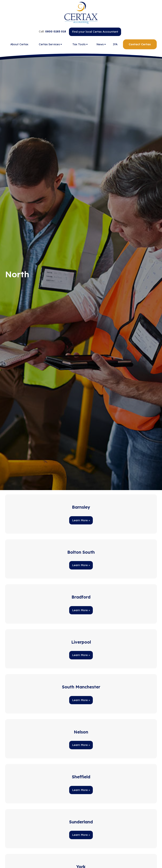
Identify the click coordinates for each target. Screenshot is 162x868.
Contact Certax (140, 44)
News (101, 44)
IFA (115, 44)
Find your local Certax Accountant (95, 32)
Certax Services (50, 44)
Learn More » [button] (81, 520)
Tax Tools (80, 44)
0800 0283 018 (56, 31)
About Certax (19, 44)
